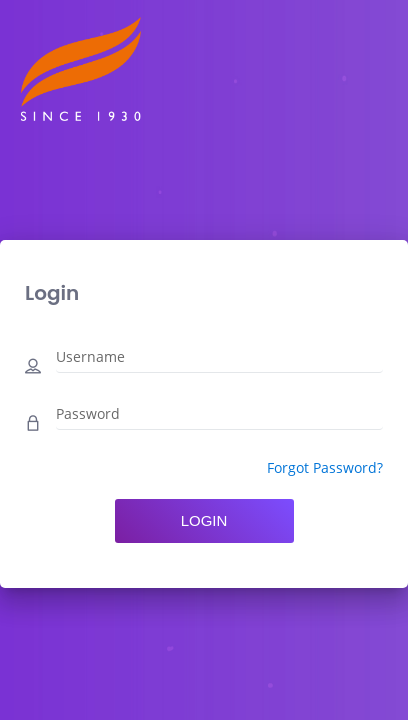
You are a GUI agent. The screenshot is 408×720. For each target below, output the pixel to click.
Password (88, 413)
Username (90, 356)
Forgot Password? (325, 467)
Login (204, 520)
